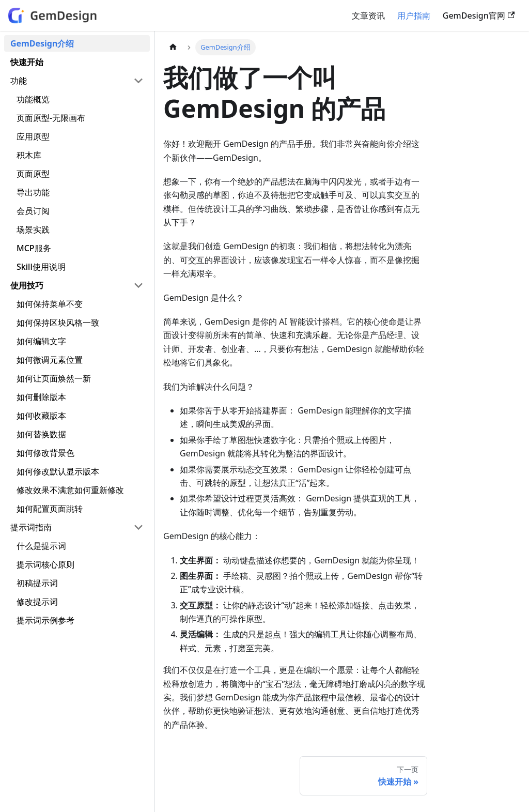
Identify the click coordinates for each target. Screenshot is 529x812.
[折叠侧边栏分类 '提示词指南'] (138, 527)
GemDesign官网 (479, 16)
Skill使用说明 (41, 267)
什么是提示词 (41, 546)
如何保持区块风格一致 (58, 323)
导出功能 (33, 192)
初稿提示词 (37, 583)
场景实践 (33, 229)
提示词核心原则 (45, 564)
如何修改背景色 (45, 453)
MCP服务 (34, 248)
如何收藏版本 (41, 416)
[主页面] (173, 47)
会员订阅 (33, 211)
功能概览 (33, 99)
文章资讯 (368, 16)
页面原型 (33, 174)
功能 (19, 81)
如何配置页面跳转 (50, 509)
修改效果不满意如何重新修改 (70, 490)
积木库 (29, 155)
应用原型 (33, 136)
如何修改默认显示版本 (58, 471)
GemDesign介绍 (42, 43)
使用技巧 (27, 285)
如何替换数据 (41, 434)
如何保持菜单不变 (50, 304)
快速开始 (27, 62)
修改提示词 (37, 602)
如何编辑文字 (41, 341)
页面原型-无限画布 (51, 118)
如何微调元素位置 (50, 360)
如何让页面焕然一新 (54, 378)
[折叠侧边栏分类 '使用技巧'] (138, 285)
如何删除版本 (41, 397)
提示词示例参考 (45, 620)
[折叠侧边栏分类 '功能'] (138, 81)
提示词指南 (31, 527)
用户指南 (414, 16)
